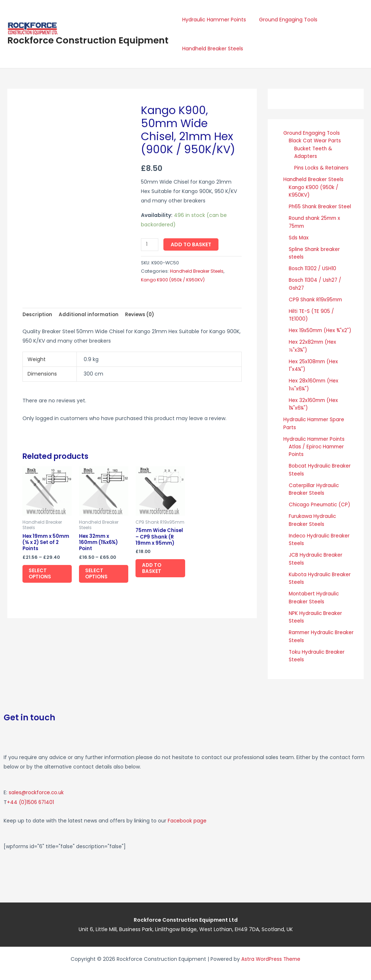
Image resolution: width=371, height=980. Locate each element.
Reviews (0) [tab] (144, 315)
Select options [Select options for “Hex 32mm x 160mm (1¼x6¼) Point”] (100, 576)
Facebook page (187, 811)
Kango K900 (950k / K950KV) (173, 280)
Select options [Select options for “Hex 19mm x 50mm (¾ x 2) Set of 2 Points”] (43, 576)
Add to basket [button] (155, 571)
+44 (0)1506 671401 (31, 792)
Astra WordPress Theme (271, 948)
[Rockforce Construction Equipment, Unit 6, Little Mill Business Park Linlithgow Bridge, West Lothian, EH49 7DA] (278, 859)
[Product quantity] (150, 245)
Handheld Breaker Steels (211, 49)
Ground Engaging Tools (284, 20)
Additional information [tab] (91, 315)
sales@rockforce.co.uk (37, 783)
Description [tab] (38, 315)
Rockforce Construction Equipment (88, 40)
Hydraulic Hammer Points (213, 20)
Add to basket (192, 244)
